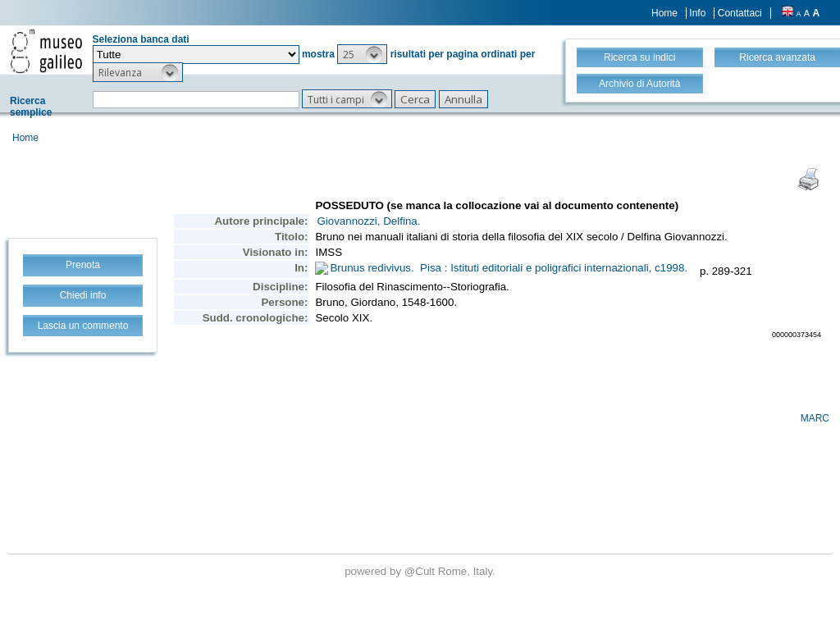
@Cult (421, 571)
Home (664, 13)
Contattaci (740, 13)
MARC (815, 418)
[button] (362, 54)
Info (697, 13)
